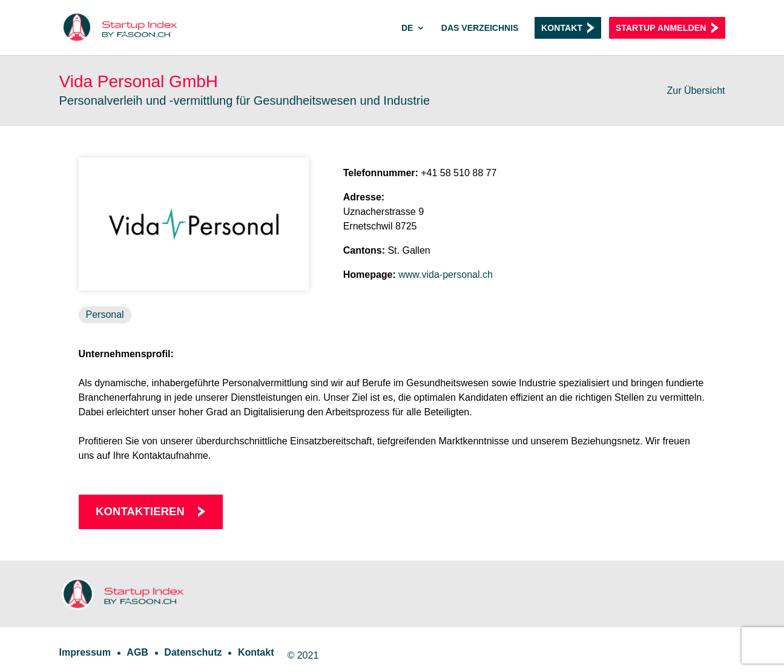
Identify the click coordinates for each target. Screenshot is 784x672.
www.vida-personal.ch (446, 275)
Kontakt (562, 28)
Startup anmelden (661, 28)
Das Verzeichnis (480, 28)
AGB (137, 652)
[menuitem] (413, 39)
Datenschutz (193, 652)
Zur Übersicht (696, 91)
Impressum (85, 652)
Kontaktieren (140, 511)
